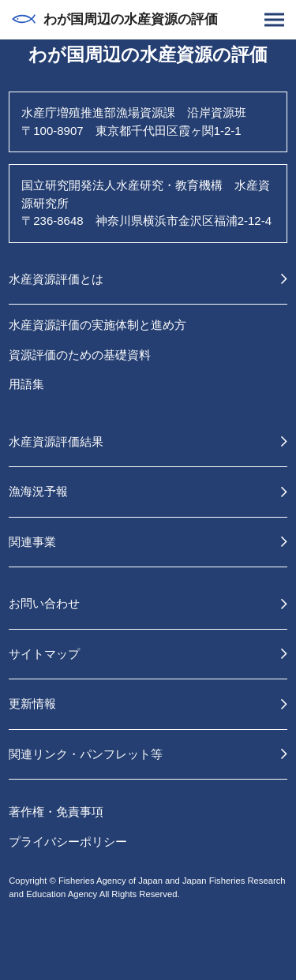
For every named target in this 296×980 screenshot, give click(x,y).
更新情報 (32, 703)
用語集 (26, 384)
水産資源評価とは (56, 279)
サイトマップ (44, 654)
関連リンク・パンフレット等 (86, 754)
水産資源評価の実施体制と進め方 (97, 325)
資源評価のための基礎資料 (80, 355)
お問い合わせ (44, 603)
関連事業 (32, 542)
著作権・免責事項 (56, 812)
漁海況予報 (38, 491)
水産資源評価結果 (56, 441)
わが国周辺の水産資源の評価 (115, 19)
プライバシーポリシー (68, 842)
